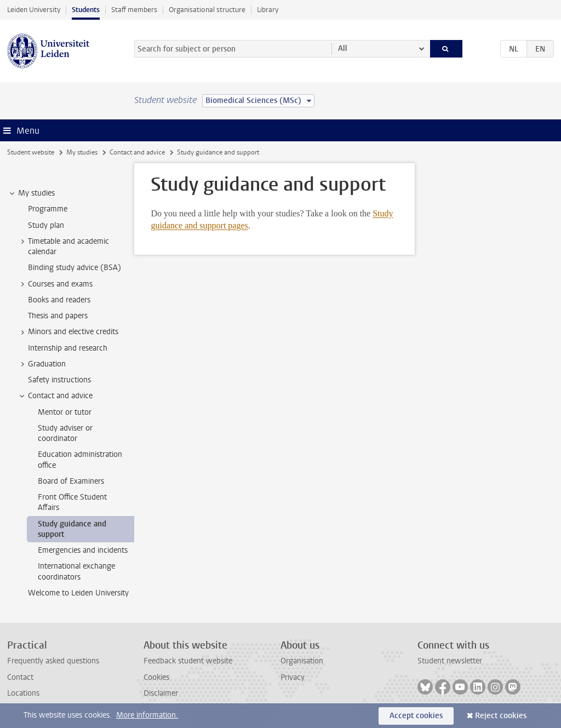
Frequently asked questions (53, 661)
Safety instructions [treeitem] (59, 380)
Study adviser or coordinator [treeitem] (65, 433)
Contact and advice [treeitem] (55, 396)
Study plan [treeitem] (46, 225)
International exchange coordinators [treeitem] (76, 571)
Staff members (134, 10)
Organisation (302, 661)
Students (86, 10)
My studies (82, 152)
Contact (20, 677)
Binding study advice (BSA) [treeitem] (75, 268)
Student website (31, 152)
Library (268, 10)
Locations (23, 693)
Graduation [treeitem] (42, 364)
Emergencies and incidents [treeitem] (83, 550)
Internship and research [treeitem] (68, 348)
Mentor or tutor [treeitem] (65, 412)
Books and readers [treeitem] (59, 300)
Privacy (293, 677)
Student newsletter (450, 661)
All (343, 48)
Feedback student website (188, 661)
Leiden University (34, 10)
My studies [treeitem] (31, 193)
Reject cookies (501, 716)
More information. (147, 715)
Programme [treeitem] (48, 209)
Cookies (156, 677)
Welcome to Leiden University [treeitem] (78, 593)
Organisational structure (207, 10)
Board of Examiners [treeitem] (71, 481)
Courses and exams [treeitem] (55, 284)
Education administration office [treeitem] (80, 460)
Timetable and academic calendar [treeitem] (63, 247)
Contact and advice (137, 152)
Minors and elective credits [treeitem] (68, 332)
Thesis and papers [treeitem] (58, 316)
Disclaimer (161, 693)
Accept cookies (416, 716)
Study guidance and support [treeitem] (72, 529)
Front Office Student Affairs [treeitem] (72, 502)
